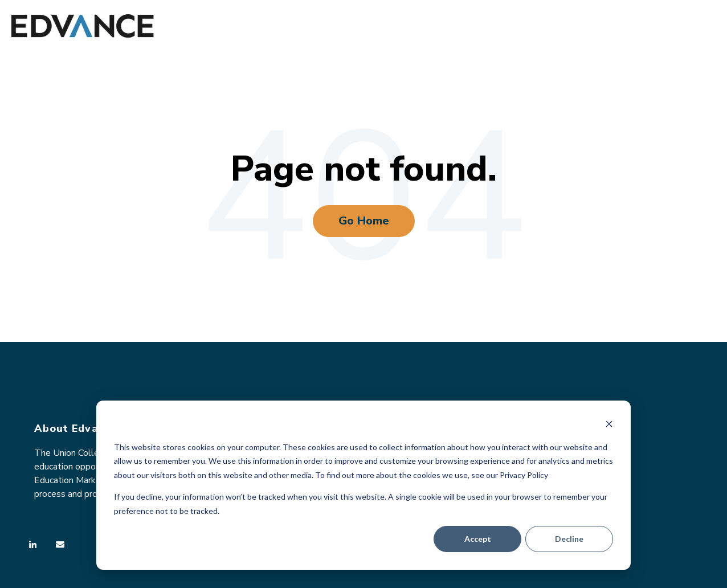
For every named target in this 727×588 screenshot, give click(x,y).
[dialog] (363, 485)
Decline (569, 539)
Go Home (364, 221)
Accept (478, 539)
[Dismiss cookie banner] (609, 425)
